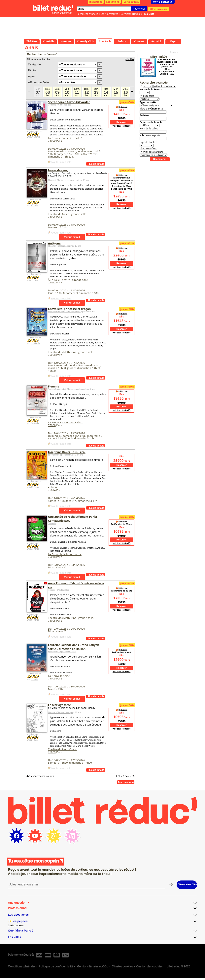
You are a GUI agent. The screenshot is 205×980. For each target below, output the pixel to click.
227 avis (35, 487)
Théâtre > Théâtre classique (61, 180)
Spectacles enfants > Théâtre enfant (64, 312)
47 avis (34, 205)
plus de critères (148, 148)
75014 (52, 490)
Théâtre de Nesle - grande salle (68, 214)
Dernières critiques (131, 14)
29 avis (34, 679)
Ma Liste (149, 14)
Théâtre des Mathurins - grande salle (71, 352)
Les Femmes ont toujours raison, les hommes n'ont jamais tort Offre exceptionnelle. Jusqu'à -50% (167, 67)
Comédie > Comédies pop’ (60, 105)
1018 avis (35, 137)
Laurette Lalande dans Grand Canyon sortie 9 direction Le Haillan (74, 647)
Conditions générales (22, 967)
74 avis (34, 280)
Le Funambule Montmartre (65, 554)
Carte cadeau (132, 2)
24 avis (34, 740)
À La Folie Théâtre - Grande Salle (68, 280)
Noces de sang (58, 170)
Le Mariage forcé (60, 705)
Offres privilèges (159, 9)
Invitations (96, 2)
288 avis (35, 423)
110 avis (35, 549)
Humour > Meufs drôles (58, 590)
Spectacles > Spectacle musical (62, 455)
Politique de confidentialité (56, 967)
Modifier (130, 59)
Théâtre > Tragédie (57, 246)
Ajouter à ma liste (61, 162)
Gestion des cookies (149, 967)
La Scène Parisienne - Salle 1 (66, 422)
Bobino (52, 487)
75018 (52, 557)
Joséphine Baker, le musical (67, 452)
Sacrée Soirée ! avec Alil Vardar (69, 102)
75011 (52, 282)
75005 (52, 678)
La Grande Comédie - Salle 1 (65, 138)
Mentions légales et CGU (93, 967)
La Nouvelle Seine (59, 676)
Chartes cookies (122, 967)
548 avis (35, 620)
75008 (52, 355)
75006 (52, 217)
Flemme (54, 386)
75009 (52, 141)
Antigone (54, 243)
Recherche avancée (87, 14)
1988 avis (35, 343)
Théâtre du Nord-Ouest (62, 749)
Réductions (113, 2)
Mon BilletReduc (163, 2)
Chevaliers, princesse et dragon (69, 309)
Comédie (52, 523)
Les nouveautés (109, 14)
